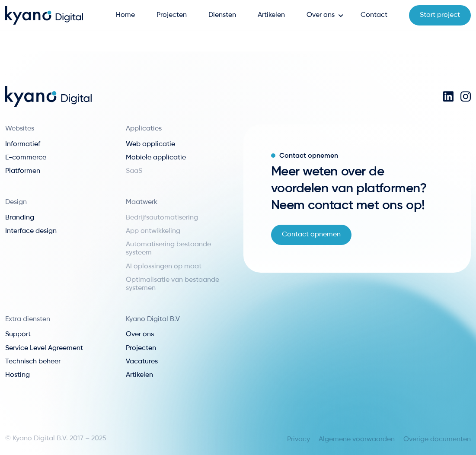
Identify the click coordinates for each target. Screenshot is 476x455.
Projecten (172, 15)
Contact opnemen (311, 235)
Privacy (299, 439)
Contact (374, 15)
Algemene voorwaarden (357, 439)
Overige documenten (437, 439)
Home (125, 15)
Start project (440, 15)
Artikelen (271, 15)
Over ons (321, 15)
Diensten (222, 15)
